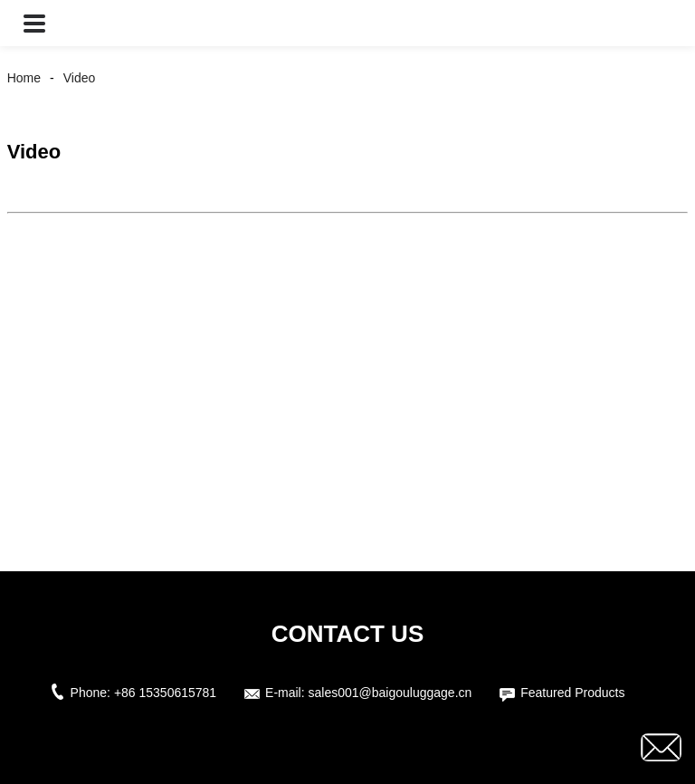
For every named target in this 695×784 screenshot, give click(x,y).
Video (80, 78)
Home (24, 78)
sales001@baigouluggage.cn (390, 693)
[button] (34, 23)
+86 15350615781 (165, 693)
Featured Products (572, 693)
